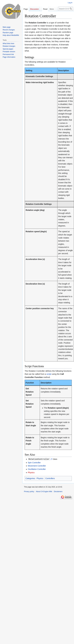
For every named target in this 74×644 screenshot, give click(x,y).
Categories (30, 478)
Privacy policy (29, 491)
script (49, 374)
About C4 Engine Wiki (44, 491)
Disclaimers (58, 491)
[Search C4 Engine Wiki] (65, 14)
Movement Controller (37, 466)
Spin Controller (34, 462)
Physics (31, 472)
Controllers (50, 478)
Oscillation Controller (37, 469)
